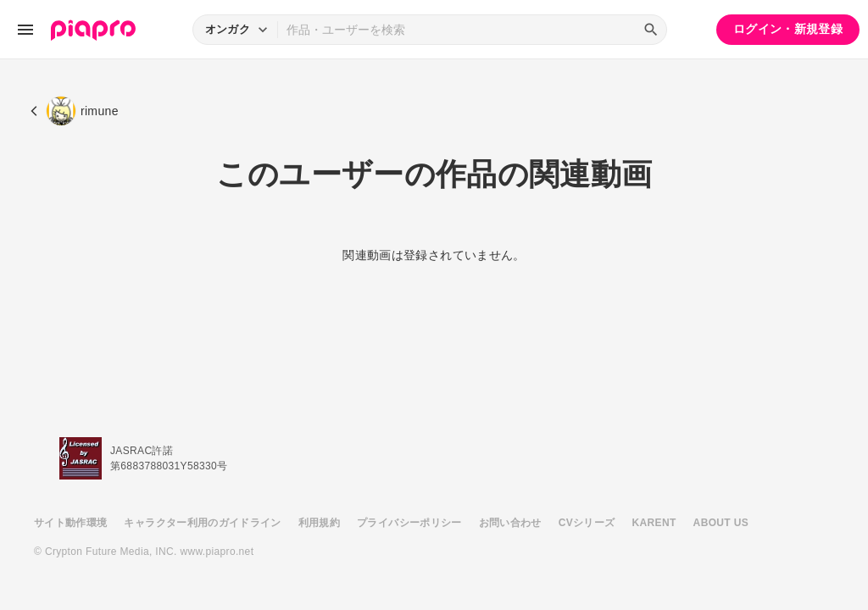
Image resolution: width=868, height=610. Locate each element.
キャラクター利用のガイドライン (202, 523)
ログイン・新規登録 (788, 29)
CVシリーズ (587, 523)
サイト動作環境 (70, 523)
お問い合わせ (510, 523)
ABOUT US (721, 523)
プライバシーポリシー (409, 523)
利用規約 (319, 523)
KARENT (654, 523)
